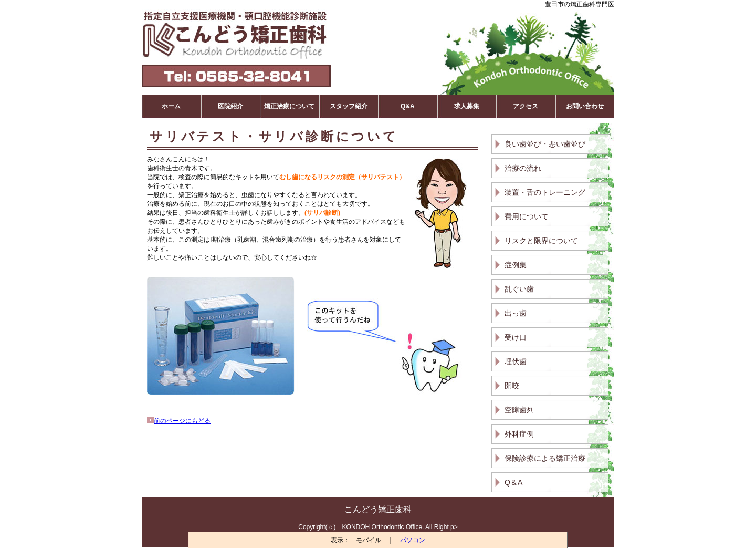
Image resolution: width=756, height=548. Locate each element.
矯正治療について (289, 106)
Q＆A (513, 482)
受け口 (516, 337)
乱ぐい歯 (519, 289)
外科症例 (519, 434)
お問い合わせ (585, 106)
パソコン (413, 540)
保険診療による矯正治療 (545, 458)
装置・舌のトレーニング (545, 192)
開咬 (512, 386)
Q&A (408, 106)
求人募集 (467, 106)
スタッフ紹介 (349, 106)
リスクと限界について (541, 241)
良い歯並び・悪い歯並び (545, 144)
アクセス (526, 106)
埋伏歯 (516, 361)
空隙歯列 (519, 410)
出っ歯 (516, 313)
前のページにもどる (179, 421)
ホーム (171, 106)
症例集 (516, 265)
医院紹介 (230, 106)
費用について (527, 216)
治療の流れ (523, 168)
